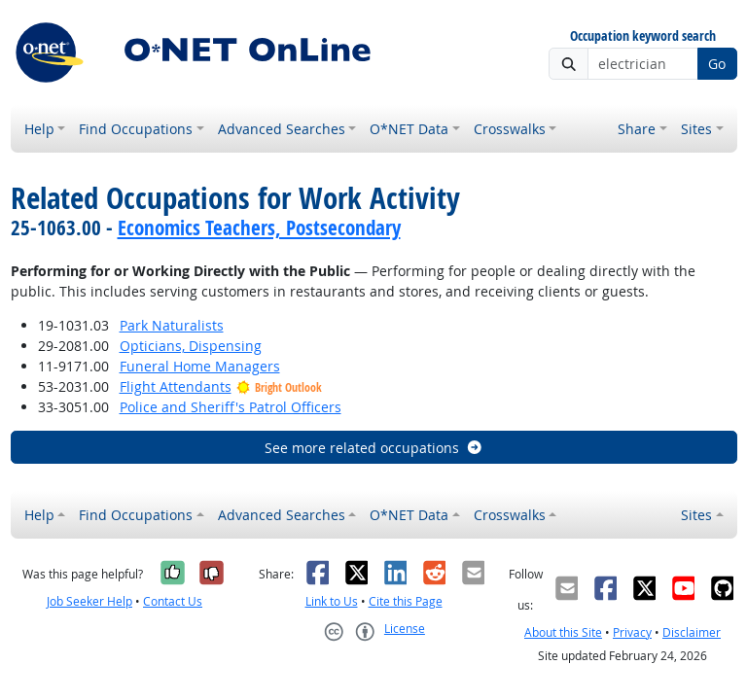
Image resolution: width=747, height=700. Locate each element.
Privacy (632, 632)
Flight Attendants (176, 386)
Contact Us (173, 601)
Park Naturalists (172, 325)
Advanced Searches (282, 129)
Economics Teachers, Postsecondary (259, 227)
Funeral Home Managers (200, 366)
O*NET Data (409, 129)
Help (39, 129)
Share (637, 129)
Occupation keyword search (643, 36)
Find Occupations (136, 129)
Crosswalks (510, 129)
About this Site (563, 632)
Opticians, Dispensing (191, 346)
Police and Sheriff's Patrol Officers (231, 407)
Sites (696, 129)
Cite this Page (406, 601)
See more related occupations (374, 448)
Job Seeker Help (89, 601)
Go (717, 64)
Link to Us (332, 601)
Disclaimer (692, 632)
